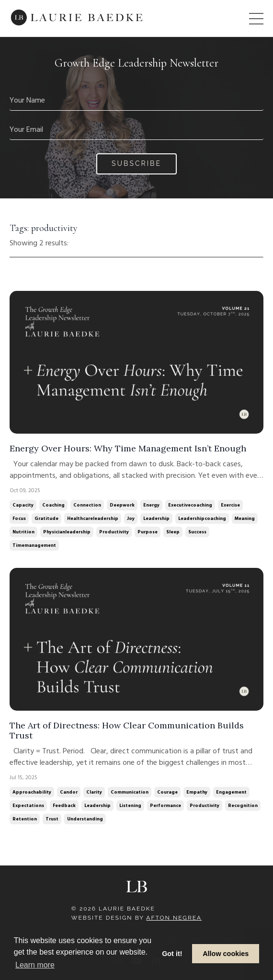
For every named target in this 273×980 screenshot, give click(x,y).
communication (130, 792)
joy (131, 519)
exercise (230, 505)
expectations (28, 806)
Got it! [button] (172, 954)
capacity (23, 505)
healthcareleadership (93, 519)
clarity (94, 792)
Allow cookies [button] (226, 954)
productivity (114, 532)
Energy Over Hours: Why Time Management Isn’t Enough (128, 449)
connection (87, 505)
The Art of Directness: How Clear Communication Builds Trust (127, 731)
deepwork (122, 505)
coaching (53, 505)
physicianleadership (67, 532)
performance (165, 806)
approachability (32, 792)
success (197, 532)
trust (52, 819)
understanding (85, 819)
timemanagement (34, 545)
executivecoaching (190, 505)
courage (167, 792)
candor (69, 792)
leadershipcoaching (202, 519)
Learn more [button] (35, 965)
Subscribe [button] (136, 163)
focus (19, 519)
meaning (245, 519)
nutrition (23, 532)
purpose (148, 532)
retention (25, 819)
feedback (64, 806)
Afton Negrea (174, 918)
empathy (197, 792)
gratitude (46, 519)
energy (151, 505)
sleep (173, 532)
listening (130, 806)
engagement (231, 792)
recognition (243, 806)
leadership (156, 519)
